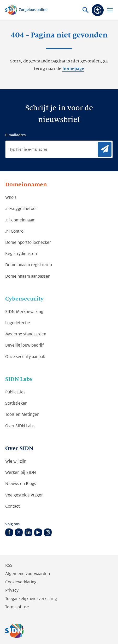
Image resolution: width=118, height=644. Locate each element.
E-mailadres (15, 135)
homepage (73, 69)
